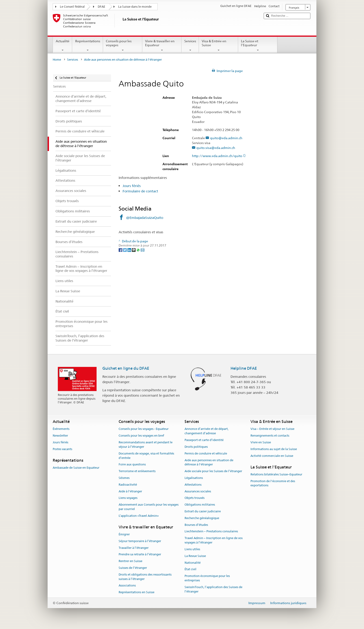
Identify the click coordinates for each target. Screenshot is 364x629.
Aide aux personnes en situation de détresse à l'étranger (209, 462)
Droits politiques (196, 447)
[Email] (143, 250)
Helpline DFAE (244, 368)
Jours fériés (132, 186)
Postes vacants (62, 449)
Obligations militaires (200, 505)
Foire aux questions (132, 465)
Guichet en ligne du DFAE (126, 368)
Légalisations (194, 478)
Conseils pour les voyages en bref (141, 436)
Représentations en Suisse (136, 592)
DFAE (101, 7)
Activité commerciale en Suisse (272, 456)
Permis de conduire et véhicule (206, 453)
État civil (190, 569)
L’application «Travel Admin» (139, 516)
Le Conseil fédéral (72, 7)
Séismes (124, 478)
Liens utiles (192, 549)
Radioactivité (128, 485)
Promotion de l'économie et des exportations (273, 483)
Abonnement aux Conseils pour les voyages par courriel (149, 507)
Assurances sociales (198, 491)
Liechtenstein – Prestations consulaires (211, 532)
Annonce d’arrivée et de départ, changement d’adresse (206, 431)
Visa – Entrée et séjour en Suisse (272, 429)
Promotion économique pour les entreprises (207, 578)
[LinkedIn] (130, 250)
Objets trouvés (195, 498)
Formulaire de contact (140, 191)
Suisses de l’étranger (133, 568)
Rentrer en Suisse (130, 561)
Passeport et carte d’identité (204, 440)
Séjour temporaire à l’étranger (140, 541)
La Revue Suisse (195, 556)
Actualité (63, 46)
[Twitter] (125, 250)
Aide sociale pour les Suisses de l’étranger (213, 471)
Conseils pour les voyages (123, 46)
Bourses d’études (196, 525)
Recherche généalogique (202, 518)
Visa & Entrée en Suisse (219, 46)
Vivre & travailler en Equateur (162, 46)
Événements (61, 429)
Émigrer (124, 534)
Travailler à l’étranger (134, 548)
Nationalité (193, 563)
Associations (127, 586)
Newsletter (60, 436)
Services (190, 46)
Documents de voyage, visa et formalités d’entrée (146, 456)
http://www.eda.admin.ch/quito (219, 156)
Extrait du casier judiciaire (203, 511)
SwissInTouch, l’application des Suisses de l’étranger (213, 589)
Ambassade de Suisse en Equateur (76, 468)
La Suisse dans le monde (135, 7)
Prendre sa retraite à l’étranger (140, 555)
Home (57, 60)
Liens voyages (128, 498)
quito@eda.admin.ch (226, 138)
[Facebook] (121, 250)
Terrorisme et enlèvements (137, 471)
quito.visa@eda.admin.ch (216, 148)
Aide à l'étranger (130, 491)
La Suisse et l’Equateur (258, 46)
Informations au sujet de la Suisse (274, 449)
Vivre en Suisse (261, 442)
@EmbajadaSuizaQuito (145, 218)
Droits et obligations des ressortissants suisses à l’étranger (145, 577)
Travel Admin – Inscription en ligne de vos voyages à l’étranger (214, 540)
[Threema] (134, 250)
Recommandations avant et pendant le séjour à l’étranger (146, 445)
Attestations (193, 485)
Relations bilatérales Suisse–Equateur (276, 474)
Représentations (88, 46)
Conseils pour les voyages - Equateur (144, 429)
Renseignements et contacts (270, 436)
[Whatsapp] (138, 250)
